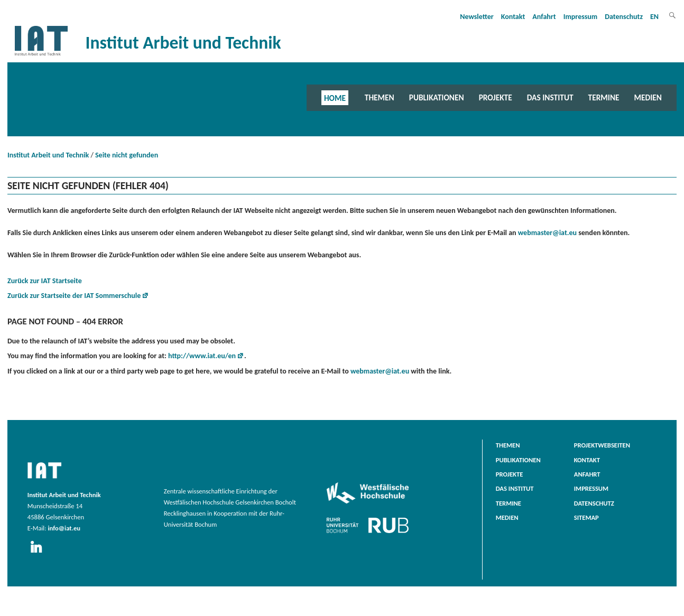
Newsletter (477, 17)
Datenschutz (624, 17)
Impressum (581, 17)
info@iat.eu (64, 528)
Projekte (496, 97)
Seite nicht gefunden (127, 155)
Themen (380, 97)
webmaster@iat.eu (547, 233)
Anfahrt (544, 17)
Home (335, 97)
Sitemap (586, 517)
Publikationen (437, 97)
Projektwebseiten (602, 445)
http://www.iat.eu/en (202, 356)
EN (654, 17)
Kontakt (513, 17)
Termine (604, 97)
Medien (648, 97)
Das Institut (550, 97)
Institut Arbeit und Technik (48, 155)
